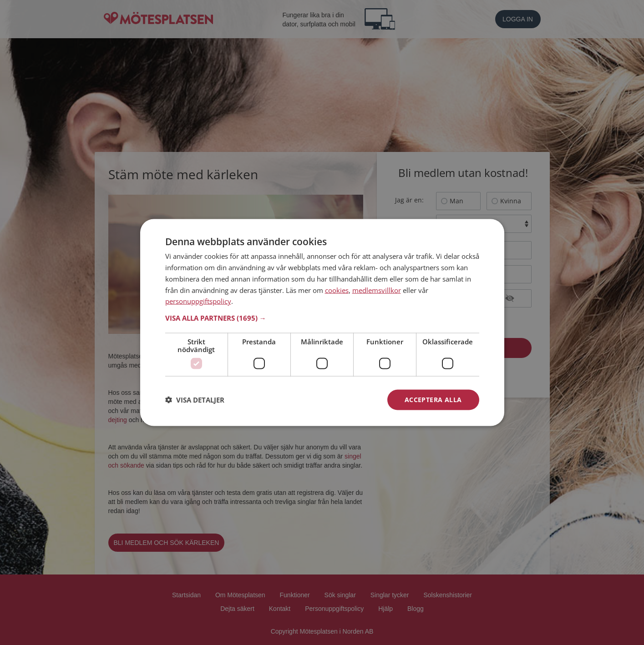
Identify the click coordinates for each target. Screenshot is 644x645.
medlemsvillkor (377, 290)
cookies (337, 290)
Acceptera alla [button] (433, 400)
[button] (322, 318)
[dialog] (322, 323)
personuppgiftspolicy (198, 301)
